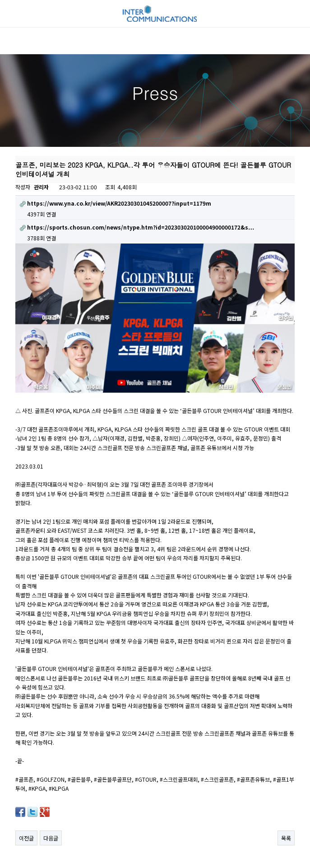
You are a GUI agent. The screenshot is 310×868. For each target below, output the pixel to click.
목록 (286, 833)
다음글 (51, 833)
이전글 (26, 833)
